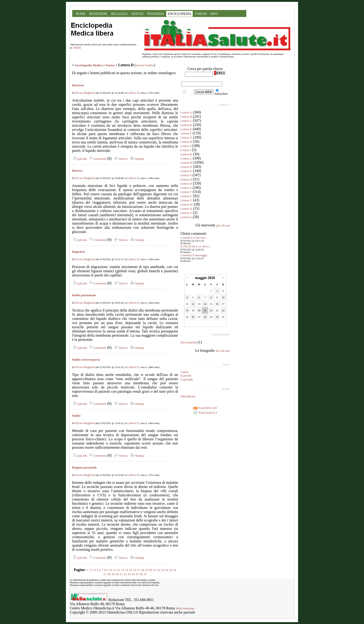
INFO (214, 14)
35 (137, 574)
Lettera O (186, 171)
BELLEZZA (119, 14)
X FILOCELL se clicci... (196, 246)
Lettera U (186, 196)
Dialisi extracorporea (86, 360)
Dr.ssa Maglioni (85, 93)
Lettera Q (186, 179)
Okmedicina (188, 396)
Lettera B (186, 117)
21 (154, 570)
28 (109, 574)
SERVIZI (138, 14)
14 (126, 570)
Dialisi (76, 416)
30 (117, 574)
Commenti (97, 159)
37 (145, 574)
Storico (110, 65)
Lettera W (187, 204)
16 (135, 570)
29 (113, 574)
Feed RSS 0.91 (205, 408)
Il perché (186, 376)
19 (147, 570)
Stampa (137, 159)
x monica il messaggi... (195, 255)
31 (121, 574)
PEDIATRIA (156, 14)
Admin (77, 48)
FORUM (201, 14)
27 (105, 574)
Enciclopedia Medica (89, 65)
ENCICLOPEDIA (179, 14)
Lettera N (186, 167)
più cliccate (223, 351)
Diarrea (77, 171)
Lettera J (186, 150)
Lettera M (187, 163)
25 (171, 570)
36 (141, 574)
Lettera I (186, 146)
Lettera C (186, 121)
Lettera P (186, 175)
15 (130, 570)
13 (122, 570)
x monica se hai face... (194, 237)
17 (138, 570)
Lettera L (186, 158)
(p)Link (79, 159)
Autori (184, 372)
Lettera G (186, 138)
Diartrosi (78, 85)
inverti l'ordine (145, 65)
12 (118, 570)
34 (133, 574)
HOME (81, 14)
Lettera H (186, 142)
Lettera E (186, 129)
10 (110, 570)
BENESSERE (98, 14)
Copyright (187, 379)
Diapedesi (78, 252)
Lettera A (186, 112)
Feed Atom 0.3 (205, 413)
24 (167, 570)
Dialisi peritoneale (84, 295)
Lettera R (186, 184)
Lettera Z (186, 217)
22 (159, 570)
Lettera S (186, 188)
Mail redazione (185, 608)
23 (163, 570)
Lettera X (186, 209)
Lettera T (186, 192)
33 (129, 574)
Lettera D (133, 93)
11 (115, 570)
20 (151, 570)
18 (142, 570)
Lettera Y (186, 213)
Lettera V (186, 200)
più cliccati (223, 225)
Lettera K (186, 154)
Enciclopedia (188, 342)
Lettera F (186, 133)
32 (125, 574)
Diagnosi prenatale (84, 467)
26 (175, 570)
